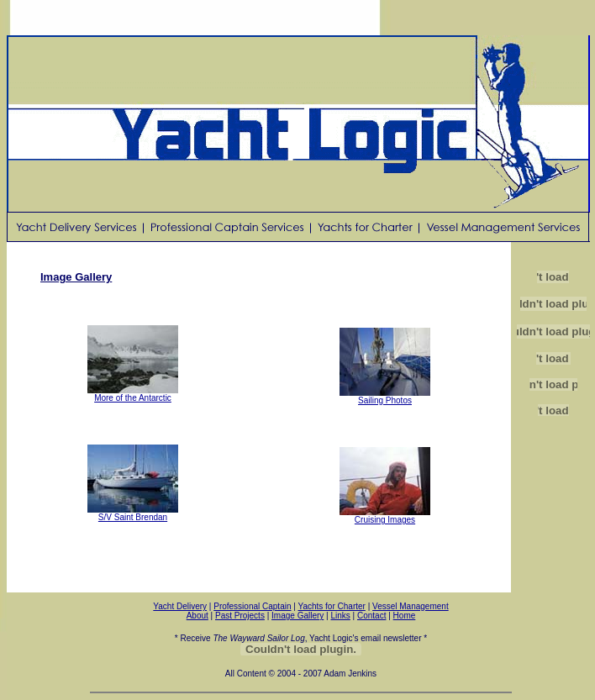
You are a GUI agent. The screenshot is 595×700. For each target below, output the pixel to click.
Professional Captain (252, 606)
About (197, 616)
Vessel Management (411, 606)
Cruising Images (385, 516)
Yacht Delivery (180, 606)
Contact (371, 616)
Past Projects (240, 616)
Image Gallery (297, 616)
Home (405, 616)
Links (340, 616)
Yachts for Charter (331, 606)
